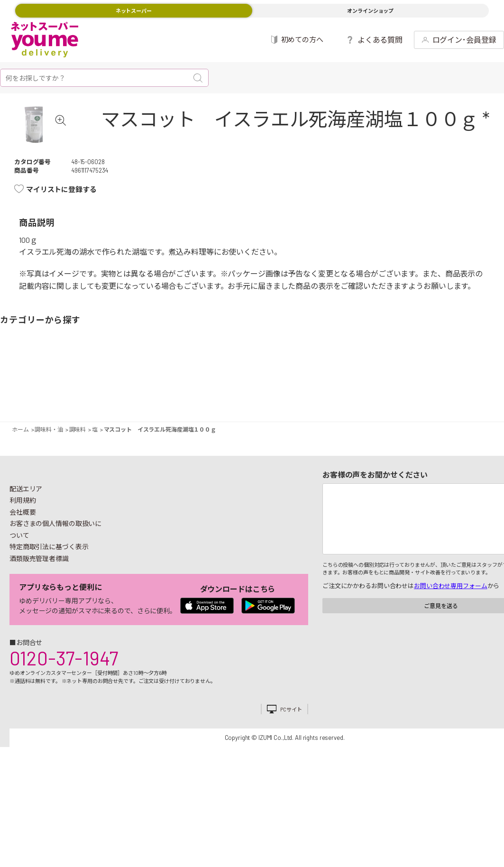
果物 (42, 396)
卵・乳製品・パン (145, 396)
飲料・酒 (341, 396)
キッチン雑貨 (387, 396)
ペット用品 (490, 396)
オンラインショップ (370, 11)
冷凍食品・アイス (163, 396)
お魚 (88, 396)
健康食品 (369, 396)
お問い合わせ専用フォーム (450, 614)
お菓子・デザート (219, 396)
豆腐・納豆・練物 (238, 396)
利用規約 (23, 529)
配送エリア (26, 517)
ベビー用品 (462, 396)
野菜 (14, 396)
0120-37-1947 (64, 686)
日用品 (416, 396)
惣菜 (117, 396)
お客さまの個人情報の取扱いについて (55, 558)
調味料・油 (294, 396)
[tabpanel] (50, 139)
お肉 (70, 396)
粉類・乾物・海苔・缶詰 (313, 396)
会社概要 (23, 540)
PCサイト (291, 738)
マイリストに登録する (61, 218)
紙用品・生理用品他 (444, 396)
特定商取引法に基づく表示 (49, 575)
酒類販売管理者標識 (39, 587)
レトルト (266, 396)
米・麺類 (191, 396)
